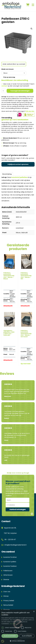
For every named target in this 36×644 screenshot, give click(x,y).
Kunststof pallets (9, 562)
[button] (31, 29)
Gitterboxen (7, 575)
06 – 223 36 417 (10, 540)
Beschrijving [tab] (7, 174)
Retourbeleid (7, 605)
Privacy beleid (8, 601)
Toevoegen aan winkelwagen (20, 91)
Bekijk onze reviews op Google (18, 473)
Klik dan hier (30, 111)
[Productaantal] (4, 91)
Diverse (5, 580)
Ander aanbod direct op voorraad (14, 64)
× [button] (34, 612)
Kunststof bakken (9, 566)
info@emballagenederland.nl (15, 545)
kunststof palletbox (20, 177)
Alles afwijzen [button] (27, 636)
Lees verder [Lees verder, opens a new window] (13, 624)
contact (4, 86)
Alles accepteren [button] (10, 636)
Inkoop (5, 596)
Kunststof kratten (9, 557)
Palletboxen (7, 571)
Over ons (6, 592)
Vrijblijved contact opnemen (18, 164)
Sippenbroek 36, (10, 528)
